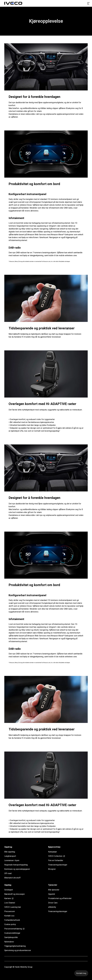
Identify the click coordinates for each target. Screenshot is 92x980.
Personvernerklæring (14, 929)
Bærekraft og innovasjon (14, 894)
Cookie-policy (10, 924)
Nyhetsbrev (9, 942)
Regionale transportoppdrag (16, 865)
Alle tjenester (54, 890)
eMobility (52, 907)
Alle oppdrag (10, 852)
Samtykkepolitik (11, 937)
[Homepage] (13, 3)
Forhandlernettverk (12, 920)
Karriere (9, 898)
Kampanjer (53, 852)
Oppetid (52, 894)
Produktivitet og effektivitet (60, 898)
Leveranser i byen (12, 860)
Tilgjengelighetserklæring (15, 946)
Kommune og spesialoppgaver (17, 869)
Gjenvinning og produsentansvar (18, 950)
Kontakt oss (9, 916)
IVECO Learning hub (13, 907)
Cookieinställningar (12, 933)
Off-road (8, 873)
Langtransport (10, 856)
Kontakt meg (81, 973)
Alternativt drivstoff (12, 878)
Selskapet (9, 890)
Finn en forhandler (56, 860)
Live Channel (10, 903)
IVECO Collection (57, 856)
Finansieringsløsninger (58, 865)
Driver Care (53, 903)
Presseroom (10, 911)
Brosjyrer (52, 869)
